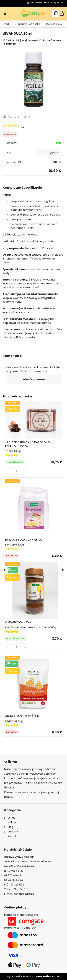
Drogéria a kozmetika (28, 24)
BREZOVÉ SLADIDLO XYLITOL (24, 540)
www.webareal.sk (48, 976)
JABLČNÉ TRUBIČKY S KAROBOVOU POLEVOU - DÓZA (28, 444)
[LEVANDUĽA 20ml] (34, 79)
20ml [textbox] (53, 153)
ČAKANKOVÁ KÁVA (18, 622)
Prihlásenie (36, 2)
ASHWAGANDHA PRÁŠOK (22, 716)
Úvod (6, 24)
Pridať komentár (34, 379)
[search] (56, 13)
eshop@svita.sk (24, 894)
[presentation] (5, 570)
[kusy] (17, 471)
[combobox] (49, 153)
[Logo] (33, 13)
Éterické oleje (54, 24)
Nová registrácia (56, 2)
